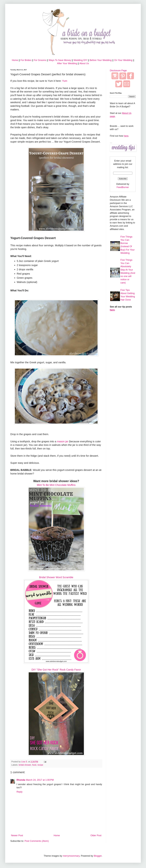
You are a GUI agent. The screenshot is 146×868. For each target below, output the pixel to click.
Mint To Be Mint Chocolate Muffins (56, 485)
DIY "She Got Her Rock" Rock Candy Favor (56, 670)
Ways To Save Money (60, 60)
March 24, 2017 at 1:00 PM (40, 780)
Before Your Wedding (101, 60)
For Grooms (40, 60)
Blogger (98, 856)
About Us (84, 63)
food (34, 765)
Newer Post (17, 835)
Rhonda (21, 780)
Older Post (96, 835)
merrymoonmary (71, 856)
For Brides (26, 60)
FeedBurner (123, 187)
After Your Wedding (67, 63)
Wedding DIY (80, 60)
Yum (65, 81)
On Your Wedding (123, 60)
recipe (40, 765)
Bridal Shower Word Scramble (56, 577)
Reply (20, 792)
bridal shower (25, 765)
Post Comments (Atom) (37, 841)
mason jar (63, 441)
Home (15, 60)
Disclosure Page (118, 71)
